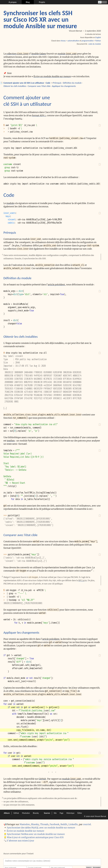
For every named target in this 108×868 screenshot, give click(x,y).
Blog (28, 2)
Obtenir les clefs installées (15, 86)
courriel (87, 824)
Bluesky (36, 813)
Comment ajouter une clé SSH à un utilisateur (24, 83)
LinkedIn (73, 824)
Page (61, 813)
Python (98, 41)
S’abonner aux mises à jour (20, 841)
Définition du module (72, 83)
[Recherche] (102, 2)
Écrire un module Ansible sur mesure (52, 76)
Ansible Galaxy (39, 54)
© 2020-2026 (89, 816)
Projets (42, 2)
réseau (63, 41)
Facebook (54, 824)
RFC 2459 (83, 580)
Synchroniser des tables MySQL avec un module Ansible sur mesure (41, 828)
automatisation (73, 41)
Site (55, 813)
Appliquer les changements (64, 86)
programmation (88, 41)
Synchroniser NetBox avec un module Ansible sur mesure (36, 834)
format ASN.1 (39, 115)
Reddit (64, 824)
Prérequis (57, 83)
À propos (13, 2)
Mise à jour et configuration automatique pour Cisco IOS (35, 837)
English (98, 37)
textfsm (11, 441)
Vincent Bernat (100, 816)
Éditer (80, 813)
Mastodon (26, 813)
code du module (95, 44)
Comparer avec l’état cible (39, 86)
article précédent (56, 285)
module (67, 54)
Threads (44, 824)
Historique (70, 813)
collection (17, 54)
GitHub (42, 779)
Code (48, 83)
